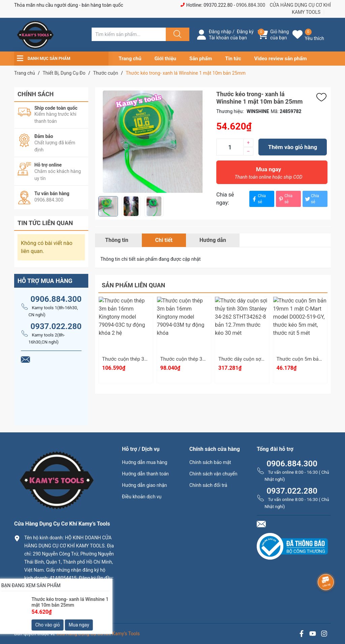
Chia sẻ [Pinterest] (285, 199)
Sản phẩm (201, 59)
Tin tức (233, 59)
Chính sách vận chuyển (213, 474)
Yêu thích (315, 38)
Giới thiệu (165, 59)
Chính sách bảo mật (210, 462)
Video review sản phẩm (281, 59)
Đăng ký (245, 32)
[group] (154, 142)
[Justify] (177, 34)
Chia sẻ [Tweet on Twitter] (312, 199)
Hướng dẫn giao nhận (145, 485)
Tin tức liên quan (45, 223)
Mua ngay (269, 175)
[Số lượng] (230, 147)
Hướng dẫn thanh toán (145, 474)
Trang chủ (130, 59)
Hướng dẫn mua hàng (145, 462)
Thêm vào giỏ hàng (293, 147)
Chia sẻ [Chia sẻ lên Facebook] (258, 199)
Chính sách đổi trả (208, 485)
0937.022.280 (56, 326)
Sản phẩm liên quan (133, 285)
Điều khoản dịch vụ (142, 497)
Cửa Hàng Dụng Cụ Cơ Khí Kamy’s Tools (98, 634)
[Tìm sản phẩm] (129, 34)
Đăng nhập (220, 32)
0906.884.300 (251, 5)
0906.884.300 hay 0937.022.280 (63, 605)
